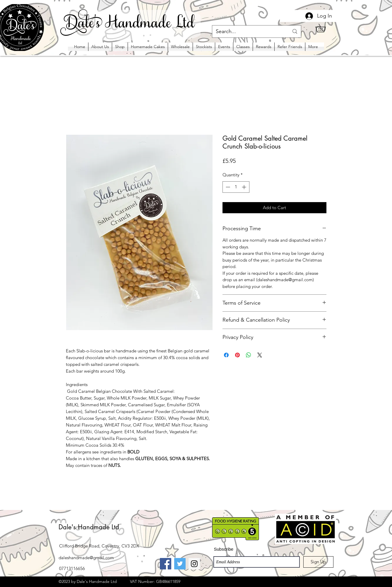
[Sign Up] (318, 562)
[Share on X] (260, 355)
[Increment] (245, 187)
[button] (325, 28)
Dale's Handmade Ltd (89, 527)
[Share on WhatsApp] (249, 355)
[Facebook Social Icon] (166, 564)
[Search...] (248, 31)
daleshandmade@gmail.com (86, 558)
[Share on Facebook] (226, 355)
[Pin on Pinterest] (237, 355)
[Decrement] (227, 187)
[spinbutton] (236, 187)
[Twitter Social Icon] (180, 564)
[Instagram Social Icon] (194, 564)
